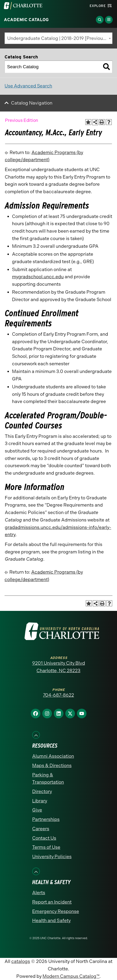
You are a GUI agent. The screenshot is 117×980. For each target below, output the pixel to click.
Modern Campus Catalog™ (71, 976)
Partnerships (46, 819)
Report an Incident (52, 902)
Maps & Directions (52, 766)
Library (40, 801)
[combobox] (58, 38)
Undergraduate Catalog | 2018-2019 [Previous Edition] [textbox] (60, 38)
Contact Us (44, 838)
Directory (42, 791)
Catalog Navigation (32, 103)
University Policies (52, 857)
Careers (41, 829)
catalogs (21, 961)
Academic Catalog (26, 20)
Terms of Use (46, 847)
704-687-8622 (58, 695)
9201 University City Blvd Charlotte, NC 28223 (59, 667)
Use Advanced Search (28, 86)
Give (37, 810)
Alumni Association (53, 756)
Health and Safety (51, 921)
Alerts (39, 893)
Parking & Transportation (48, 779)
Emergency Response (56, 911)
